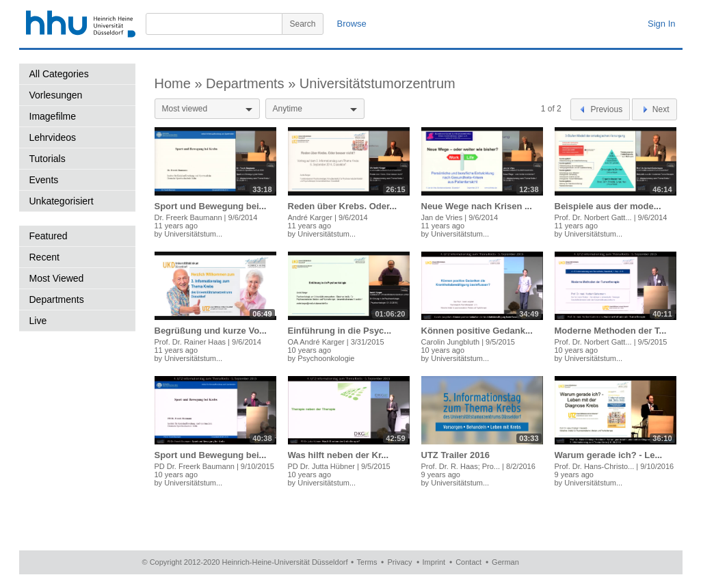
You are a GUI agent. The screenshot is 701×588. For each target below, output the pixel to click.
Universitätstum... (193, 234)
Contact (468, 562)
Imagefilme (53, 116)
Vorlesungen (56, 95)
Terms (367, 562)
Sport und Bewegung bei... (211, 206)
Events (44, 180)
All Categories (59, 74)
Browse (352, 24)
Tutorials (48, 159)
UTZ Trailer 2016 (455, 455)
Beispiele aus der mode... (608, 206)
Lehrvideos (53, 137)
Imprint (434, 562)
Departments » (253, 83)
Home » (181, 83)
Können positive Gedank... (477, 331)
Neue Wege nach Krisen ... (477, 206)
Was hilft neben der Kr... (339, 455)
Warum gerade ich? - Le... (609, 455)
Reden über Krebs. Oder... (343, 206)
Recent (44, 257)
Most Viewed (57, 278)
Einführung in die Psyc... (340, 331)
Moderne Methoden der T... (611, 331)
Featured (49, 236)
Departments (57, 299)
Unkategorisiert (62, 201)
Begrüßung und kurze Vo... (211, 331)
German (505, 562)
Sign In (661, 24)
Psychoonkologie (326, 358)
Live (38, 321)
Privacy (399, 562)
